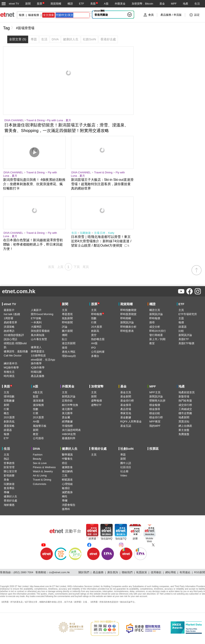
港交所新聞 (69, 343)
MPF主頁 (155, 392)
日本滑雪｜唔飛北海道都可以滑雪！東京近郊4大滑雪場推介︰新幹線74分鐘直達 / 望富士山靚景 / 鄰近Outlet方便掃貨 (101, 241)
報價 (181, 322)
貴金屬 (66, 417)
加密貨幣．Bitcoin (142, 4)
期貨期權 (56, 4)
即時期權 (126, 318)
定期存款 (67, 401)
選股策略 (9, 426)
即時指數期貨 (128, 310)
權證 (70, 4)
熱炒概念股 (98, 339)
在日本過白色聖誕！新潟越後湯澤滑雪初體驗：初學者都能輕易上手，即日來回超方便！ (33, 244)
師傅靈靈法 (38, 351)
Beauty (37, 459)
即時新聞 (67, 322)
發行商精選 (156, 335)
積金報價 (155, 405)
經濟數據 (67, 422)
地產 (186, 4)
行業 (94, 322)
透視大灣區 (69, 352)
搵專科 (66, 509)
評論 (65, 327)
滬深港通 (38, 401)
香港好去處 (10, 501)
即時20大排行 (157, 331)
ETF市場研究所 (188, 314)
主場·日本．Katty (104, 233)
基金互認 (126, 426)
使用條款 (156, 572)
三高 (65, 476)
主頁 (65, 310)
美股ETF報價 (186, 343)
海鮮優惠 (9, 505)
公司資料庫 (98, 352)
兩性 (65, 496)
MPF (174, 4)
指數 (94, 318)
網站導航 (171, 572)
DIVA (37, 449)
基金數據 (126, 417)
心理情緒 (67, 484)
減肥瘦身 (67, 492)
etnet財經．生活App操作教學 (43, 362)
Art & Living (40, 476)
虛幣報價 (96, 401)
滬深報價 (38, 405)
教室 (152, 343)
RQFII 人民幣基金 (131, 422)
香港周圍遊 (101, 15)
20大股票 (97, 327)
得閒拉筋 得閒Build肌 (15, 345)
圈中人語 (126, 463)
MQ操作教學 (11, 368)
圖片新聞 (67, 331)
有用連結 (185, 572)
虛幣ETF (96, 405)
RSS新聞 (200, 572)
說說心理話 (10, 339)
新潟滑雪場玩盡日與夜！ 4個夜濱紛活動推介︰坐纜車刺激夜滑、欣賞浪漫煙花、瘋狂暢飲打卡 (34, 184)
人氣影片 (36, 310)
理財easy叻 (69, 356)
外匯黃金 (120, 4)
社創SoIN (127, 449)
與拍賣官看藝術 (40, 331)
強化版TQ (121, 539)
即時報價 (98, 314)
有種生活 (9, 372)
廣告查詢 (113, 572)
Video (124, 476)
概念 (6, 413)
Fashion (38, 455)
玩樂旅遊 (85, 233)
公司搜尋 (38, 438)
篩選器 (183, 327)
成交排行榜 (185, 405)
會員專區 (9, 488)
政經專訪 (9, 331)
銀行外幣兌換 (70, 405)
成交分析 (155, 327)
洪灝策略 (9, 327)
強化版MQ (107, 539)
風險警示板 (40, 426)
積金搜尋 (155, 409)
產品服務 (98, 572)
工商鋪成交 (185, 409)
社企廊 (124, 471)
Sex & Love (40, 463)
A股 (106, 4)
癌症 (65, 463)
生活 (197, 4)
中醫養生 (67, 459)
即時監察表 (127, 331)
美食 (6, 480)
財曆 (135, 539)
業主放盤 (184, 430)
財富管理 (9, 467)
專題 (123, 455)
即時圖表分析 (128, 327)
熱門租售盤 (185, 401)
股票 (40, 4)
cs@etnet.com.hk (59, 572)
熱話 (6, 459)
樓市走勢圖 (185, 413)
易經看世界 (10, 322)
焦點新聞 (67, 318)
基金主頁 (126, 392)
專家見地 (126, 413)
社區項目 (126, 467)
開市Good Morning (42, 314)
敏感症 (66, 488)
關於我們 (84, 572)
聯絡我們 (127, 572)
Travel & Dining (35, 120)
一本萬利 (36, 322)
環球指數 (9, 396)
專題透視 (67, 314)
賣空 (94, 335)
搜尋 (65, 348)
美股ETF (184, 339)
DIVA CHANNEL (14, 120)
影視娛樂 (9, 476)
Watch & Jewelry (43, 471)
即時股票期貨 (128, 314)
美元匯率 (67, 413)
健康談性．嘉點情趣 (16, 351)
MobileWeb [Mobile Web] (149, 540)
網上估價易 (185, 426)
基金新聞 (126, 396)
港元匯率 (67, 409)
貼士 (65, 339)
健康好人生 (10, 496)
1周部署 (8, 318)
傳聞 (65, 335)
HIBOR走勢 (69, 434)
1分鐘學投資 (38, 356)
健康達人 (36, 347)
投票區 (154, 449)
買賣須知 (184, 422)
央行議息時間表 (71, 430)
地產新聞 (184, 417)
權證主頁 (155, 310)
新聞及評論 (127, 322)
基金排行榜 (127, 401)
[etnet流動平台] (65, 531)
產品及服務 (38, 376)
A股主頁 (38, 392)
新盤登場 (184, 396)
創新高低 (9, 422)
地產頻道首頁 (187, 392)
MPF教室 (155, 422)
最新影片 (9, 310)
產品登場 (126, 409)
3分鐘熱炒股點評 (14, 335)
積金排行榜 (156, 417)
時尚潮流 (9, 376)
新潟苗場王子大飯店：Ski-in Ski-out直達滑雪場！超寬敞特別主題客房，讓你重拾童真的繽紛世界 (102, 184)
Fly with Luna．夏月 (59, 120)
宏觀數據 (9, 401)
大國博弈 (36, 327)
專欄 (6, 492)
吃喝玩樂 (36, 372)
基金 (162, 4)
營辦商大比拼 (157, 401)
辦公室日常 (10, 471)
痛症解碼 (67, 471)
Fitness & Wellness (44, 467)
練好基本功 (10, 363)
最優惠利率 (69, 438)
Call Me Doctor (13, 356)
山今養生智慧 (39, 339)
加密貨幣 (97, 386)
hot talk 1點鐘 (12, 314)
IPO (93, 348)
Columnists (40, 484)
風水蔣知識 (38, 335)
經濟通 (92, 539)
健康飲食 (67, 467)
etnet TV (14, 4)
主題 (181, 318)
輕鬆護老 (67, 480)
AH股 (94, 343)
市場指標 (67, 426)
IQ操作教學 (38, 368)
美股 (93, 4)
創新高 (95, 331)
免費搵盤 (184, 434)
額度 (36, 396)
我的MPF (155, 426)
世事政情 (9, 463)
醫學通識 (67, 455)
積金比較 (155, 413)
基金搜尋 (126, 405)
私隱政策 (142, 572)
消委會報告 (69, 505)
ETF (82, 4)
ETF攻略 (36, 318)
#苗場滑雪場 (25, 28)
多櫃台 (95, 356)
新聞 (28, 4)
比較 (181, 331)
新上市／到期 (157, 339)
